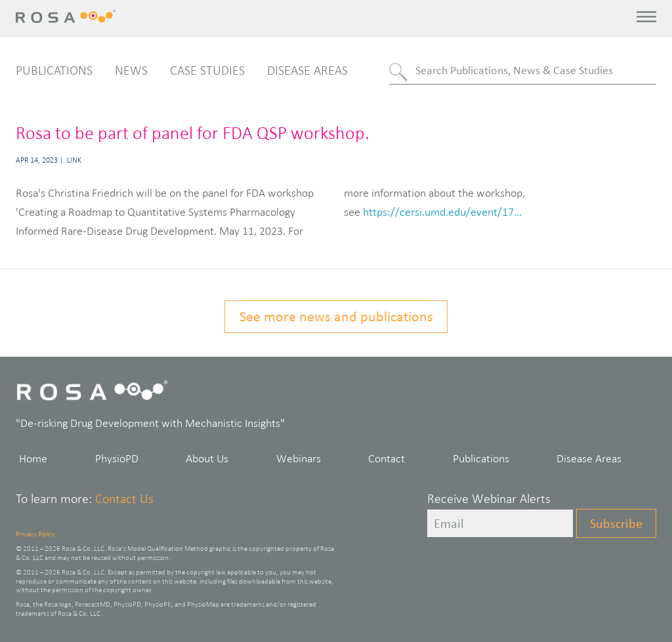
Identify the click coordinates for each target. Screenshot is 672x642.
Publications (54, 70)
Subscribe (616, 523)
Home (33, 458)
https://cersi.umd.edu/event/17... (442, 212)
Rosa (69, 16)
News (131, 70)
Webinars (299, 458)
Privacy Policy (35, 534)
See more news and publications (336, 316)
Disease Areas (307, 70)
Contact (387, 458)
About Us (207, 458)
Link (74, 160)
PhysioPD (117, 458)
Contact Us (124, 498)
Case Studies (207, 70)
